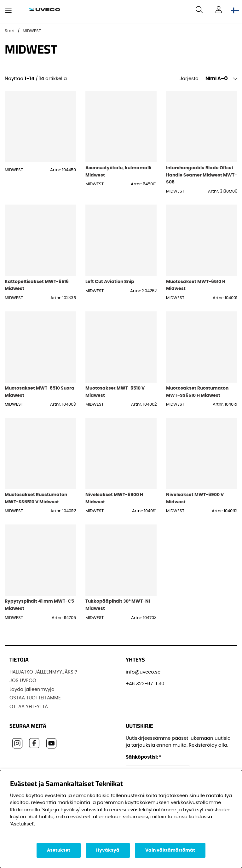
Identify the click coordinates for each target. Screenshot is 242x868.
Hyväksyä (108, 850)
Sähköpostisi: (144, 757)
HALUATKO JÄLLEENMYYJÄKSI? (43, 672)
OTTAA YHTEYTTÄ (29, 707)
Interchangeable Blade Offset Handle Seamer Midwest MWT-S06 (202, 175)
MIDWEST (32, 31)
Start (10, 31)
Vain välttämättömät (170, 850)
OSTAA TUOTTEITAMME (35, 698)
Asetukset (59, 850)
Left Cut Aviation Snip (110, 282)
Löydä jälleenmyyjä (32, 689)
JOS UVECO (23, 681)
